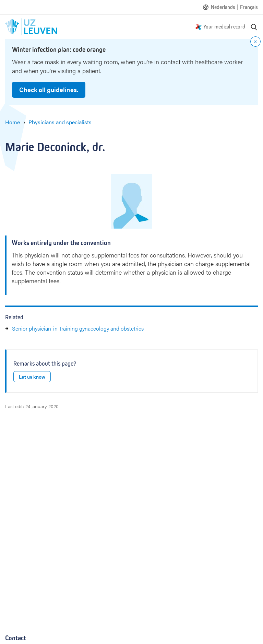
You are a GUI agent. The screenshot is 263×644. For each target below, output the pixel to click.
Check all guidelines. (49, 89)
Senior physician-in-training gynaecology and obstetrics (78, 328)
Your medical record (224, 27)
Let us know (32, 377)
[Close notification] (255, 42)
